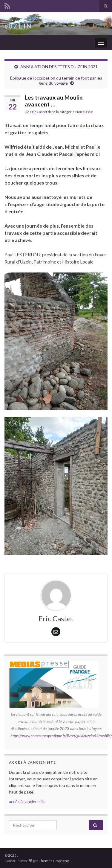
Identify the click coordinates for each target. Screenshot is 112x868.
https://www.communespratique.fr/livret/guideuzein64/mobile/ (61, 736)
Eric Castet (39, 112)
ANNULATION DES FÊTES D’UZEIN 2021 (59, 67)
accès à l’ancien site (27, 801)
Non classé (84, 112)
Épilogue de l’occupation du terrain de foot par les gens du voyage (56, 80)
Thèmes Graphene (54, 861)
